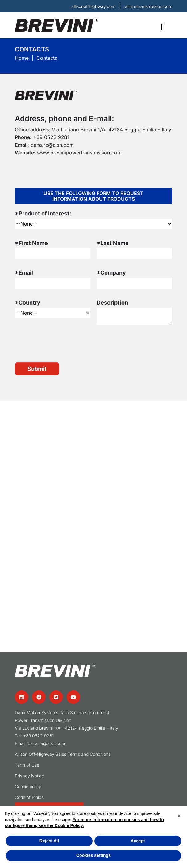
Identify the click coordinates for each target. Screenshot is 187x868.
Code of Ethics (29, 797)
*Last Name (113, 243)
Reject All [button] (49, 841)
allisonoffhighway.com (93, 6)
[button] (179, 816)
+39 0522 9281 (51, 137)
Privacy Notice (29, 776)
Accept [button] (138, 841)
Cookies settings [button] (93, 855)
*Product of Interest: (43, 213)
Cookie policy (28, 786)
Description (112, 303)
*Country (28, 303)
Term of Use (27, 765)
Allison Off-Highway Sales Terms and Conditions (63, 754)
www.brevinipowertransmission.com (79, 153)
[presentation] (62, 343)
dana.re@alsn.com (52, 145)
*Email (24, 273)
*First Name (31, 243)
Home (22, 58)
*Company (111, 273)
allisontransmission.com (149, 6)
